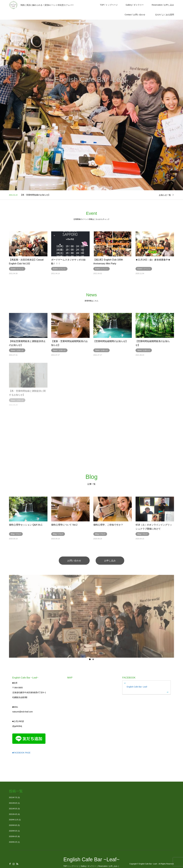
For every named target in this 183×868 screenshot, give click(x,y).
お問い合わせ (74, 560)
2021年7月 (13, 797)
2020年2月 (13, 842)
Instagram (14, 864)
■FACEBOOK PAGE (21, 753)
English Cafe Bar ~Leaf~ (91, 859)
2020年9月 (13, 825)
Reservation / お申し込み (163, 5)
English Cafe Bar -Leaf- (137, 687)
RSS (17, 864)
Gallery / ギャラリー (135, 5)
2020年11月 (14, 820)
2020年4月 (13, 836)
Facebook (10, 864)
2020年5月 (13, 831)
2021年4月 (13, 814)
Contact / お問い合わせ (135, 15)
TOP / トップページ (109, 5)
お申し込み (110, 560)
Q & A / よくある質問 (166, 15)
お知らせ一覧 (165, 195)
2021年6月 (13, 803)
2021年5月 (13, 809)
